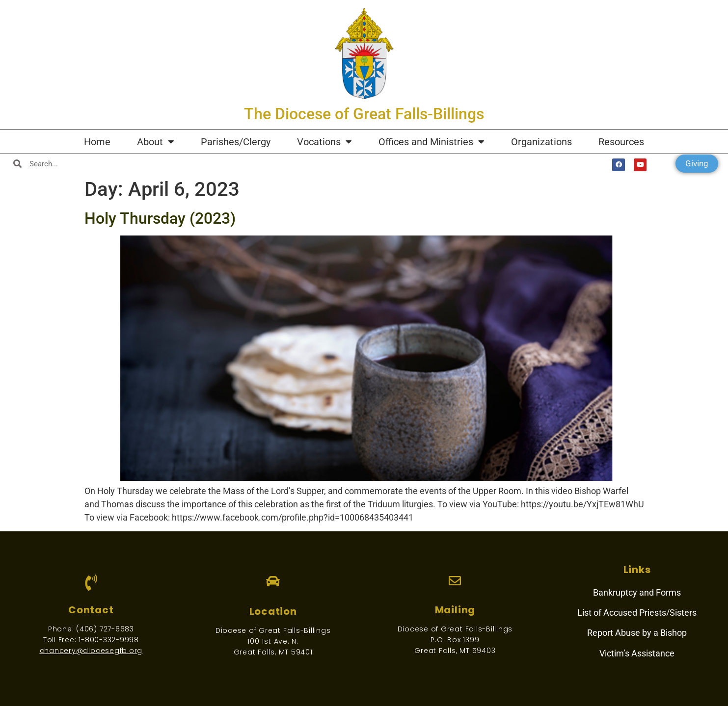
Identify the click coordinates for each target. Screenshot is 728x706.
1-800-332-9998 (109, 640)
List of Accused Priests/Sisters (637, 613)
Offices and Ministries (431, 142)
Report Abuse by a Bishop (637, 633)
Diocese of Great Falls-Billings (273, 630)
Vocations (324, 142)
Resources (621, 142)
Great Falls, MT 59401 (273, 652)
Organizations (541, 142)
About (156, 142)
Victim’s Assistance (637, 653)
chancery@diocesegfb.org (91, 651)
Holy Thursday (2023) (160, 218)
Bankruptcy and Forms (637, 592)
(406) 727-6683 (105, 629)
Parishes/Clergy (236, 142)
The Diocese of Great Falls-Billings (364, 114)
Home (97, 142)
